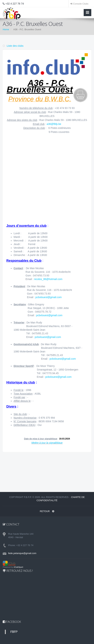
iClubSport (18, 567)
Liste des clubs (13, 46)
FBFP (14, 632)
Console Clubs (79, 4)
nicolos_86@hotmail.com (48, 279)
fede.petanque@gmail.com (22, 553)
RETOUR (47, 511)
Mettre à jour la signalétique (47, 443)
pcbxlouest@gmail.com (49, 297)
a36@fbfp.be (54, 124)
